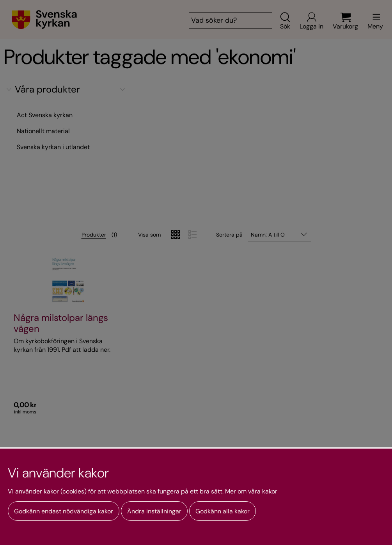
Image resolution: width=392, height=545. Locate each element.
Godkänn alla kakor (223, 511)
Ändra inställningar (154, 511)
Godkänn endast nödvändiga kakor (64, 511)
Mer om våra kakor (251, 492)
